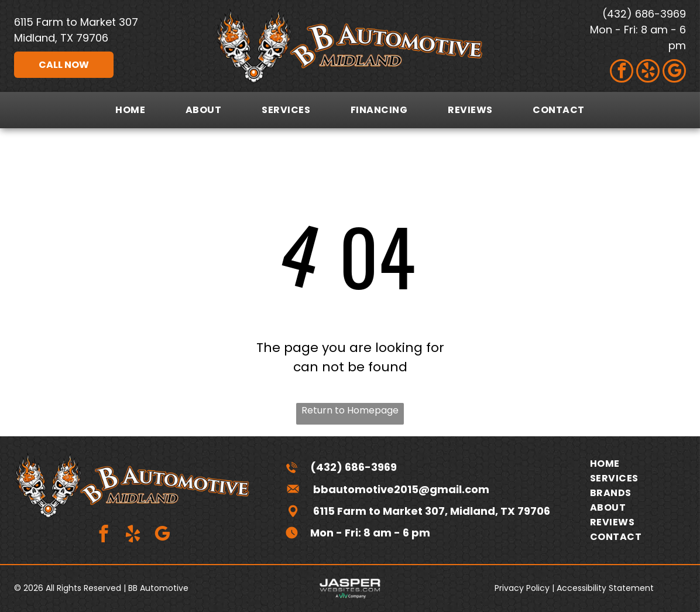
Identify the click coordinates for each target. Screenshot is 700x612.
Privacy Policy (522, 588)
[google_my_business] (674, 72)
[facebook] (622, 72)
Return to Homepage (350, 410)
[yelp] (648, 72)
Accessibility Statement (605, 588)
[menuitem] (130, 110)
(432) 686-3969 (644, 14)
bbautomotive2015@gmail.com (401, 489)
